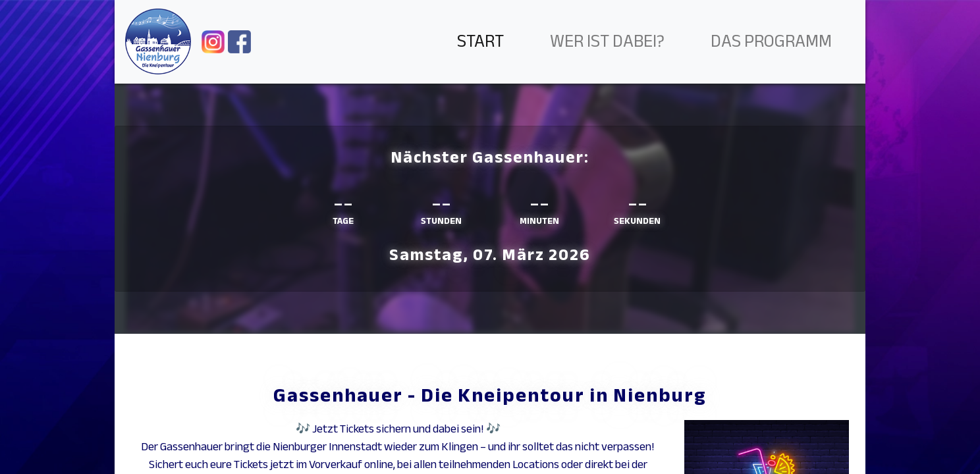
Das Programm (771, 41)
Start (480, 41)
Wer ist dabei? (607, 41)
